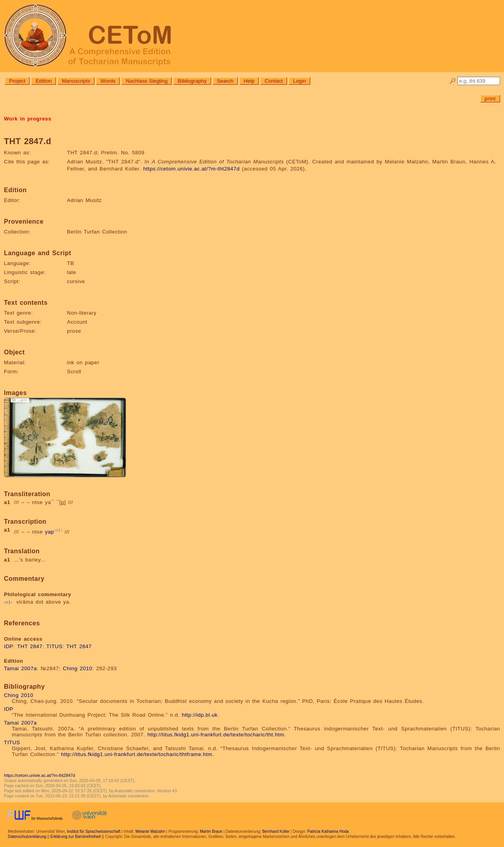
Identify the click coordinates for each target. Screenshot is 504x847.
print (490, 99)
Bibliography (192, 81)
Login (299, 81)
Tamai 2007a (20, 668)
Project (17, 81)
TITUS (55, 646)
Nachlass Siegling (146, 81)
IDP (9, 646)
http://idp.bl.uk (200, 715)
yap (49, 532)
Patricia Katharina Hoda (328, 831)
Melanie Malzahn (150, 831)
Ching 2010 (78, 668)
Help (249, 81)
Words (108, 81)
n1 (58, 530)
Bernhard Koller (276, 831)
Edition (44, 81)
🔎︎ (453, 81)
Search (225, 81)
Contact (274, 81)
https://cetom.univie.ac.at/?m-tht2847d (192, 169)
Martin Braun (211, 831)
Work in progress (28, 119)
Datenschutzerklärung (27, 837)
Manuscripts (76, 81)
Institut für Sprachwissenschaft (94, 831)
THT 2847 (30, 646)
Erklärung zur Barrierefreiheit (76, 837)
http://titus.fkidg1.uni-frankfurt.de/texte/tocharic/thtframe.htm (137, 754)
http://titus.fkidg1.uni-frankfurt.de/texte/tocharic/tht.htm (216, 735)
